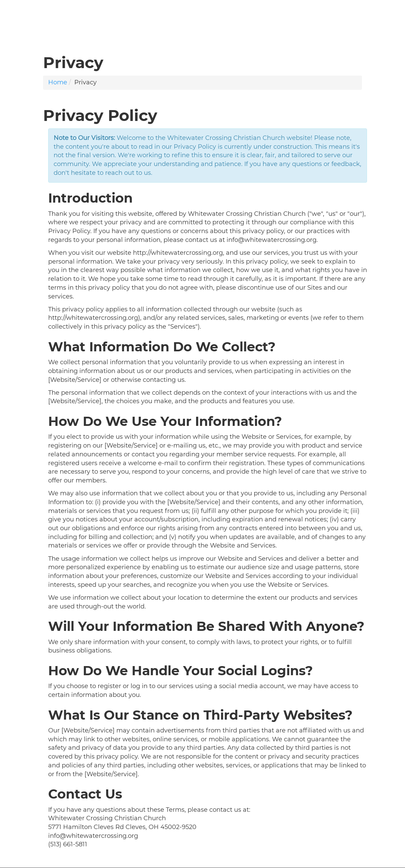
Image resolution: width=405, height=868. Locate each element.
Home (58, 82)
